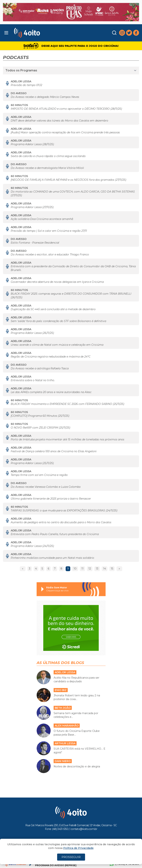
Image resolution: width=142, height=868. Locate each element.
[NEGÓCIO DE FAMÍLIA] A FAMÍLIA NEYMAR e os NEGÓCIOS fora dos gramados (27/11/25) (69, 180)
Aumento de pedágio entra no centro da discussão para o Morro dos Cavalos (61, 522)
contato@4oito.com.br (84, 829)
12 (90, 569)
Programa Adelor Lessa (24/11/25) (32, 546)
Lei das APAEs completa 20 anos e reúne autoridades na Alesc (51, 392)
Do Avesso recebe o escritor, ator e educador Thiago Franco (50, 254)
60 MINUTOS (19, 105)
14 (105, 569)
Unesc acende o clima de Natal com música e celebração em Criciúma (57, 345)
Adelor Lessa (21, 81)
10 (75, 569)
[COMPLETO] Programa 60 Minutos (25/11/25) (40, 416)
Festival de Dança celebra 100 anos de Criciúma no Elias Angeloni (54, 451)
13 (97, 569)
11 (82, 569)
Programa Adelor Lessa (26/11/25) (32, 333)
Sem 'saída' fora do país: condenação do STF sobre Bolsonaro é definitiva (58, 321)
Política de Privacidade (78, 848)
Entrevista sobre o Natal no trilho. (33, 380)
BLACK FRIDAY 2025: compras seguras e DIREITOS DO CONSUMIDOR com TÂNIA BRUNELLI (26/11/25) (71, 296)
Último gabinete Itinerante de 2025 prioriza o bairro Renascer (51, 499)
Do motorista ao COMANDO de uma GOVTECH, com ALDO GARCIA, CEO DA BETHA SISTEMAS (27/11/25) (73, 193)
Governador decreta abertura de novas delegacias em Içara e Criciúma (57, 282)
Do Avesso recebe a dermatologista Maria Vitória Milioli (47, 168)
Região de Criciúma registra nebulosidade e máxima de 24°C (51, 357)
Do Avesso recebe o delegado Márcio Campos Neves (45, 97)
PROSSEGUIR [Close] (71, 857)
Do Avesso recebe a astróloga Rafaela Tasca (40, 368)
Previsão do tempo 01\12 (26, 85)
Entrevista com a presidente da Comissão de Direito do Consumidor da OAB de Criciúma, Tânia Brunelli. (73, 268)
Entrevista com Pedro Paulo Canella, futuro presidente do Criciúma (55, 534)
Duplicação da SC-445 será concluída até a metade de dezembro (53, 309)
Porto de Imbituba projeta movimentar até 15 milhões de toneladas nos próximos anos (67, 439)
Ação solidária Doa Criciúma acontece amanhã (42, 219)
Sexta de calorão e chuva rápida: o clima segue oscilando (48, 156)
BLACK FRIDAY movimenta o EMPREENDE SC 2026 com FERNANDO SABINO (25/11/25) (67, 404)
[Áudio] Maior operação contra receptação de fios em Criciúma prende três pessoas (65, 132)
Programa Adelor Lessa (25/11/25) (32, 463)
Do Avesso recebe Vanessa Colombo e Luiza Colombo (46, 487)
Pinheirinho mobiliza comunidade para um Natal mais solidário (52, 558)
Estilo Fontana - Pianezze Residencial (35, 243)
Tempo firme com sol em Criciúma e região (39, 475)
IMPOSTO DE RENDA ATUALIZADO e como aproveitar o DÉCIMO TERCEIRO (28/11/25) (66, 109)
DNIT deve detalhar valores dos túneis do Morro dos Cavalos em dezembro (59, 121)
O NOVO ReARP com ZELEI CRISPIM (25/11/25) (40, 428)
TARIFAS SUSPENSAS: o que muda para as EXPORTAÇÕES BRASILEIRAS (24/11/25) (64, 510)
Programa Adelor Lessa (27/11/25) (32, 207)
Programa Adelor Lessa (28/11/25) (32, 144)
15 (112, 569)
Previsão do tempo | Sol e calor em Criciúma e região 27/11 (49, 231)
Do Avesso (19, 93)
